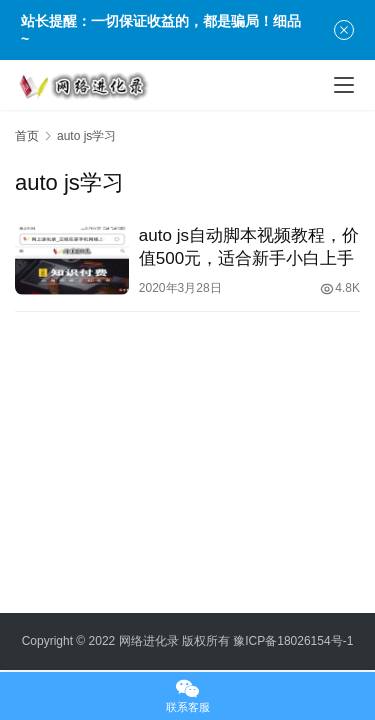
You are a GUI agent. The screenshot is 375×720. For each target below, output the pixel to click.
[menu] (344, 85)
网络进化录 (149, 641)
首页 (27, 136)
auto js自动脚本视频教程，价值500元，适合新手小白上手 (249, 247)
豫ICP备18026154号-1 (293, 641)
